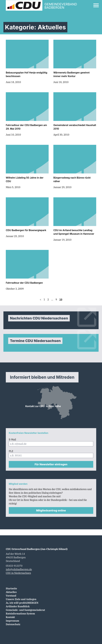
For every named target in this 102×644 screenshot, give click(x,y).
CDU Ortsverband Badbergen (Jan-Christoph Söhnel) (37, 549)
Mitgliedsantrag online (51, 510)
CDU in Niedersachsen (18, 573)
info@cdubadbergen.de (19, 569)
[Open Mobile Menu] (96, 5)
